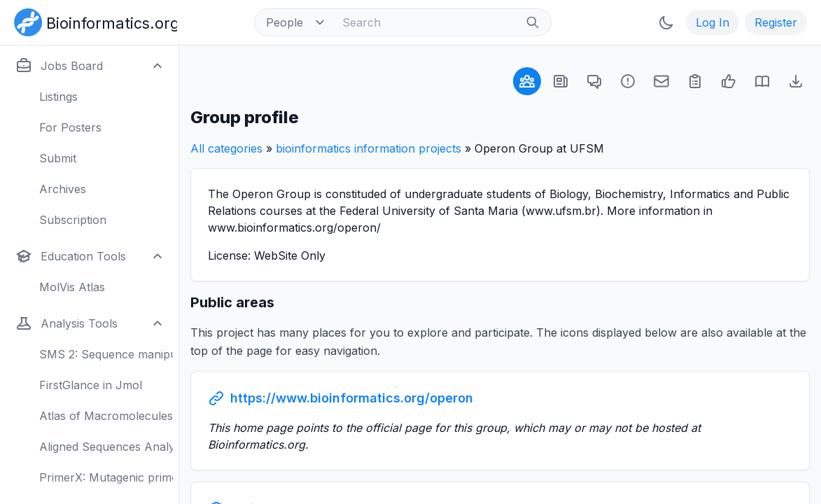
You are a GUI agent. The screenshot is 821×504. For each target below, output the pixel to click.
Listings (58, 97)
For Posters (70, 127)
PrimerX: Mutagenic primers (106, 477)
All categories (226, 148)
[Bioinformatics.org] (93, 21)
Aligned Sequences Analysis (106, 447)
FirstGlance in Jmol (91, 385)
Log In (713, 22)
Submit (58, 158)
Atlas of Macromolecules (106, 416)
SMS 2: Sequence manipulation (106, 354)
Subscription (73, 220)
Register (776, 22)
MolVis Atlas (72, 287)
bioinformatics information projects (369, 148)
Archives (63, 189)
